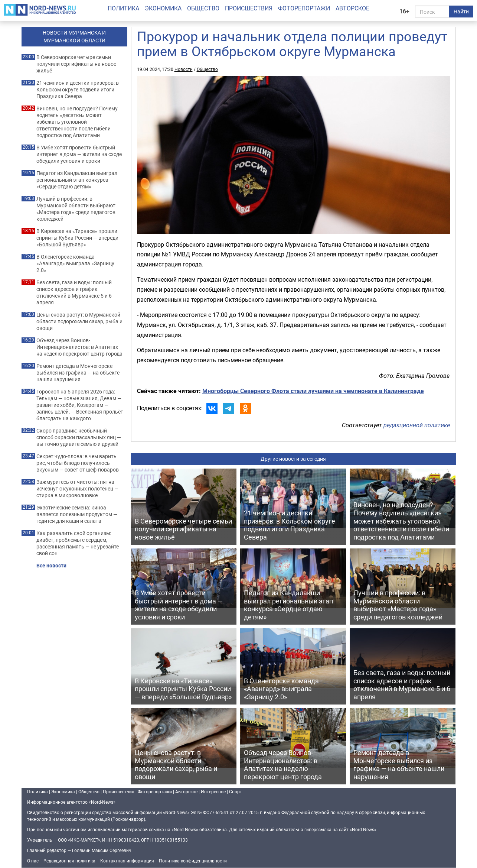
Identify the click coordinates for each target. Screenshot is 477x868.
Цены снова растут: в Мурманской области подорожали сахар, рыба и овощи (79, 321)
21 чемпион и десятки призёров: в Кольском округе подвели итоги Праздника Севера (78, 90)
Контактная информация (127, 861)
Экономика (163, 8)
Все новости (51, 566)
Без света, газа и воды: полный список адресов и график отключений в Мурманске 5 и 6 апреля (74, 292)
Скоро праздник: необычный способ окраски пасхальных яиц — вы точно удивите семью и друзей (79, 437)
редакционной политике (417, 425)
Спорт (236, 791)
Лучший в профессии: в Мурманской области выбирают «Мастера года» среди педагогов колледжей (76, 209)
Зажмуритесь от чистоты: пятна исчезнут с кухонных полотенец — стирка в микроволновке (77, 489)
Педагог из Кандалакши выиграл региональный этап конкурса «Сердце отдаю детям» (77, 180)
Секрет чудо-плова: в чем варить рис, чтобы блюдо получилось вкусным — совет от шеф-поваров (78, 463)
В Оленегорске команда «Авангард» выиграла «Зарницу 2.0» (75, 263)
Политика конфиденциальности (193, 861)
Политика (123, 8)
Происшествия (249, 8)
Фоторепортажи (304, 8)
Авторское (352, 8)
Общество (203, 8)
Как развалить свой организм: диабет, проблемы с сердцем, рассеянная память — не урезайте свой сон (78, 543)
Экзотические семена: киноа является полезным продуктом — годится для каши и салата (77, 514)
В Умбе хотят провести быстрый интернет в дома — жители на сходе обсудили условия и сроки (79, 154)
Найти (461, 11)
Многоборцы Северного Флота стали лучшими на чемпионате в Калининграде (313, 391)
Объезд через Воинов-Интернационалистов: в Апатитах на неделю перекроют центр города (79, 347)
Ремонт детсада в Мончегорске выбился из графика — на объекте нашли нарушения (78, 373)
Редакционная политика (69, 861)
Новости (184, 69)
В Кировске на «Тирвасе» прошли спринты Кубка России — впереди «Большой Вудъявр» (77, 238)
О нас (33, 861)
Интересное (213, 791)
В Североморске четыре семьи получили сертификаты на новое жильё (76, 64)
